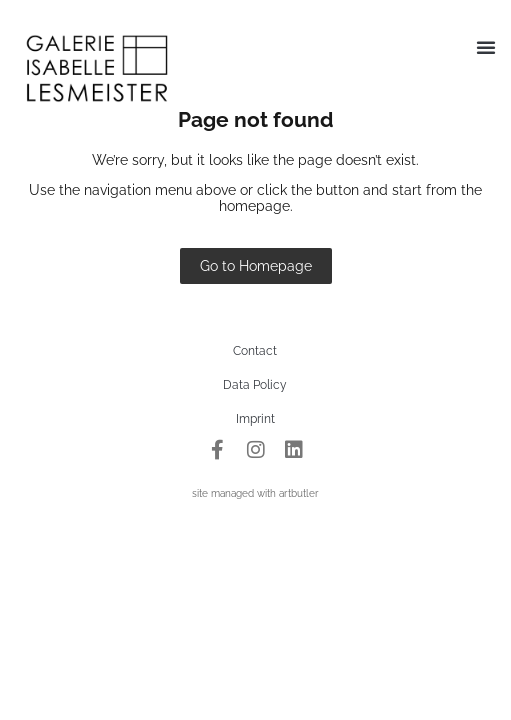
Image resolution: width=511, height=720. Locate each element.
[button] (486, 47)
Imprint (255, 419)
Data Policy (255, 385)
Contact (255, 351)
